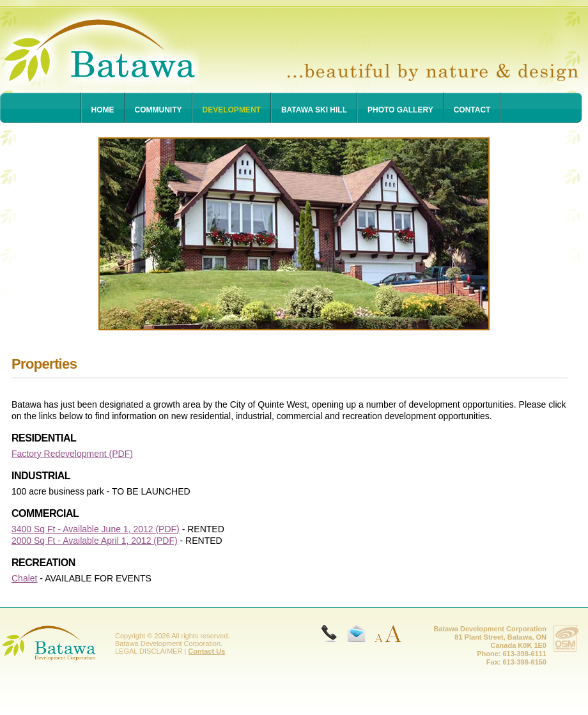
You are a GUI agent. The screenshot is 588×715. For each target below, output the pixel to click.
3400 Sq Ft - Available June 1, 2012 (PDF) (96, 529)
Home (103, 110)
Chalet (24, 578)
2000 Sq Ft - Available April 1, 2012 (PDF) (95, 541)
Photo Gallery (400, 110)
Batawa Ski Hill (314, 110)
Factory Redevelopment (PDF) (72, 454)
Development (232, 110)
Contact (472, 110)
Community (159, 110)
